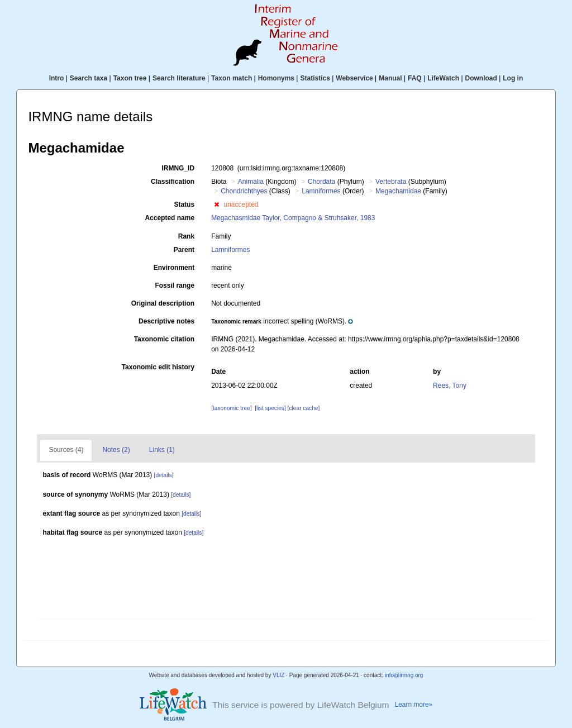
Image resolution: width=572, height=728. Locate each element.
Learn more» (414, 705)
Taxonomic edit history (158, 367)
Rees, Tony (450, 386)
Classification (173, 182)
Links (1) (162, 450)
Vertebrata (391, 182)
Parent (184, 250)
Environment (174, 268)
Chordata (321, 182)
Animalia (251, 182)
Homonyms (276, 78)
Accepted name (170, 218)
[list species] (270, 408)
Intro (57, 78)
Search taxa (89, 78)
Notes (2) (116, 450)
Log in (513, 78)
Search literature (179, 78)
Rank (186, 236)
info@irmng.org (404, 675)
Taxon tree (130, 78)
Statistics (315, 78)
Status (184, 204)
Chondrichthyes (244, 191)
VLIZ (278, 675)
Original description (163, 303)
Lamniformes (321, 191)
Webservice (354, 78)
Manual (390, 78)
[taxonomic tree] (231, 408)
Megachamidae (398, 191)
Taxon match (232, 78)
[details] (164, 475)
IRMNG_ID (178, 168)
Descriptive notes (166, 321)
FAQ (415, 78)
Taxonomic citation (164, 339)
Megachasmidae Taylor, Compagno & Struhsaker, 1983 (293, 218)
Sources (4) (66, 450)
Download (481, 78)
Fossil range (175, 286)
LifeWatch (443, 78)
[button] (216, 204)
